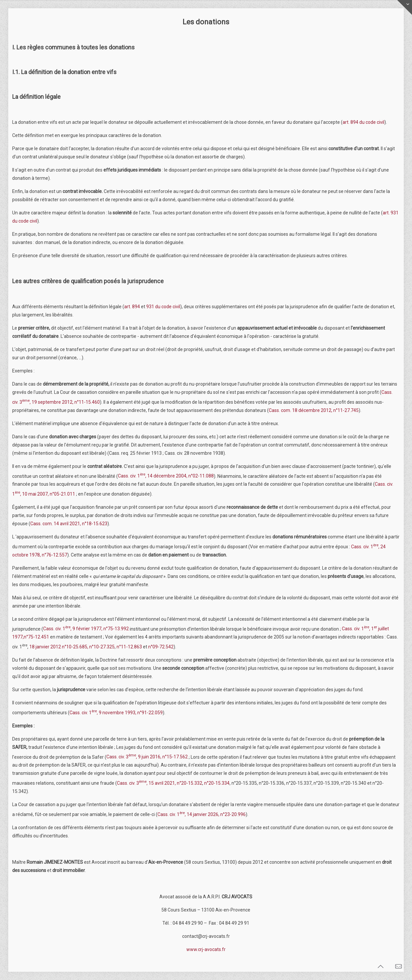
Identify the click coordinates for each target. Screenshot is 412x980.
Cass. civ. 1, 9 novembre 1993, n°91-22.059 (116, 713)
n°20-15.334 (217, 783)
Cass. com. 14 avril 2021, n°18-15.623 (69, 524)
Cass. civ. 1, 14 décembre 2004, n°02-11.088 (166, 476)
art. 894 (132, 307)
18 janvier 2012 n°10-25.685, (59, 647)
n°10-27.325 (102, 647)
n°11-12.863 (129, 647)
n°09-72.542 (161, 647)
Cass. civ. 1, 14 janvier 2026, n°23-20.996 (202, 814)
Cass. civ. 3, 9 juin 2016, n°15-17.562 (148, 757)
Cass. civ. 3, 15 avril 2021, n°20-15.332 (160, 783)
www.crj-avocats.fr (206, 949)
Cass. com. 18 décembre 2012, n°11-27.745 (314, 410)
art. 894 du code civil (363, 122)
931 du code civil (163, 307)
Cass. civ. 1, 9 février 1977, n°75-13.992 (86, 629)
